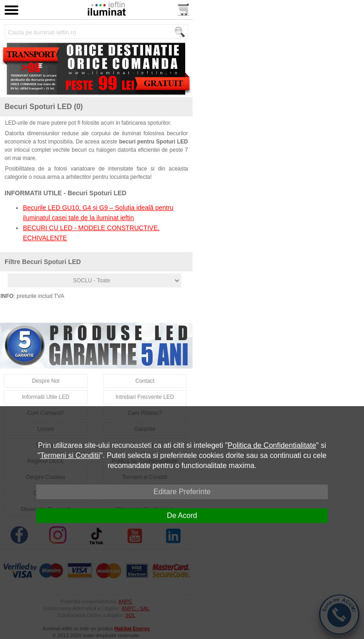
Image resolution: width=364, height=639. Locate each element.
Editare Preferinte (182, 492)
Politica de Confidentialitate (272, 445)
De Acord (182, 515)
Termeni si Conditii (70, 455)
